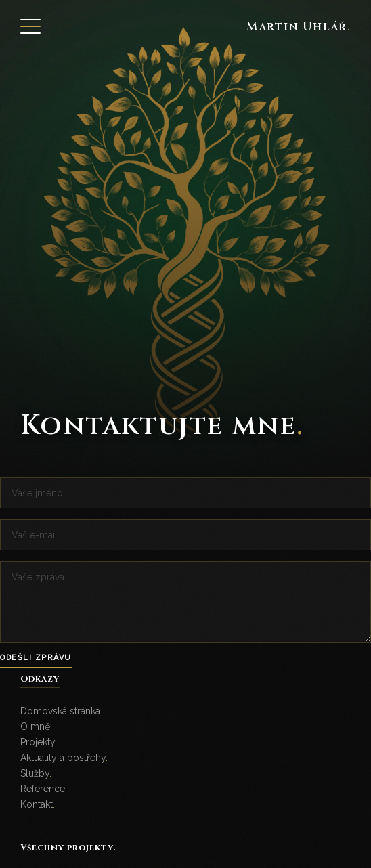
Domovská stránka (61, 711)
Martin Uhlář (299, 27)
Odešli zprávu (36, 658)
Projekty (39, 742)
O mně (36, 726)
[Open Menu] (30, 26)
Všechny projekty (68, 848)
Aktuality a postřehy (64, 758)
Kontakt (38, 804)
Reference (44, 789)
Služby (36, 773)
